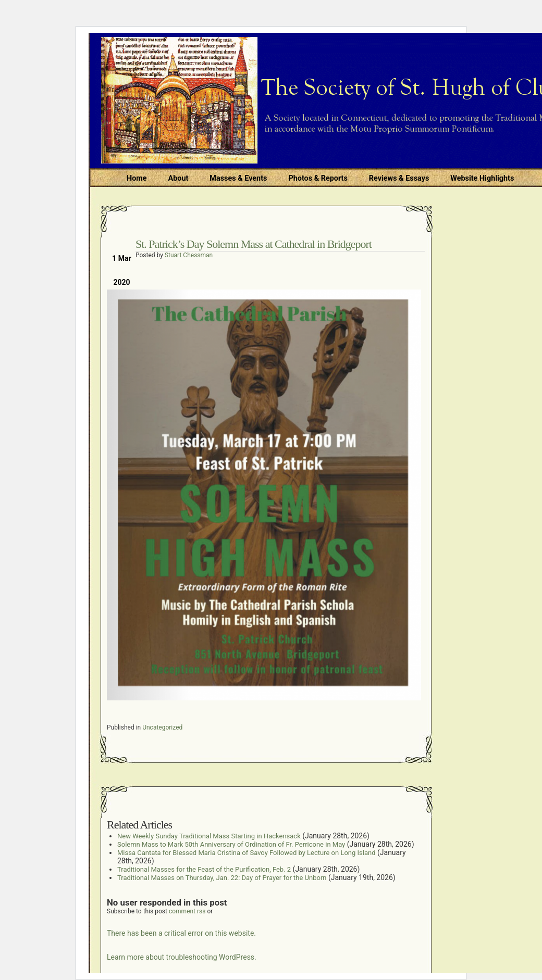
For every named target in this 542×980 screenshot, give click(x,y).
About (178, 178)
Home (137, 178)
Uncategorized (162, 727)
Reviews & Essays (399, 178)
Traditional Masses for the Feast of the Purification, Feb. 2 (204, 869)
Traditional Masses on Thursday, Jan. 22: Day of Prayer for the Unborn (222, 878)
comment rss (187, 911)
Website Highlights (482, 178)
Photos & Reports (318, 178)
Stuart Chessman (189, 255)
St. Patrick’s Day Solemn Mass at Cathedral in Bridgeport (254, 244)
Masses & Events (238, 178)
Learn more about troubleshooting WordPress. (182, 957)
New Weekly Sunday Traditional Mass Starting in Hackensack (209, 836)
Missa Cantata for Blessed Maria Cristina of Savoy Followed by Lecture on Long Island (247, 853)
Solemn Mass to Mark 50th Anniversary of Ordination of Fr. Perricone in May (231, 844)
